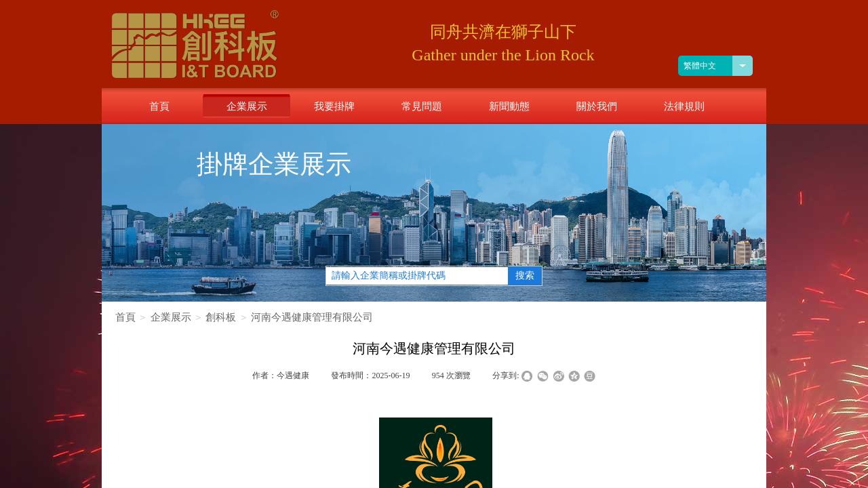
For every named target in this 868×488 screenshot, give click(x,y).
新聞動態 (509, 106)
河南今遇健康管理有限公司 (312, 317)
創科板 (221, 317)
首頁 (125, 317)
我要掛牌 (334, 106)
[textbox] (417, 276)
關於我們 (597, 106)
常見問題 (422, 106)
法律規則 (684, 106)
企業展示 (171, 317)
